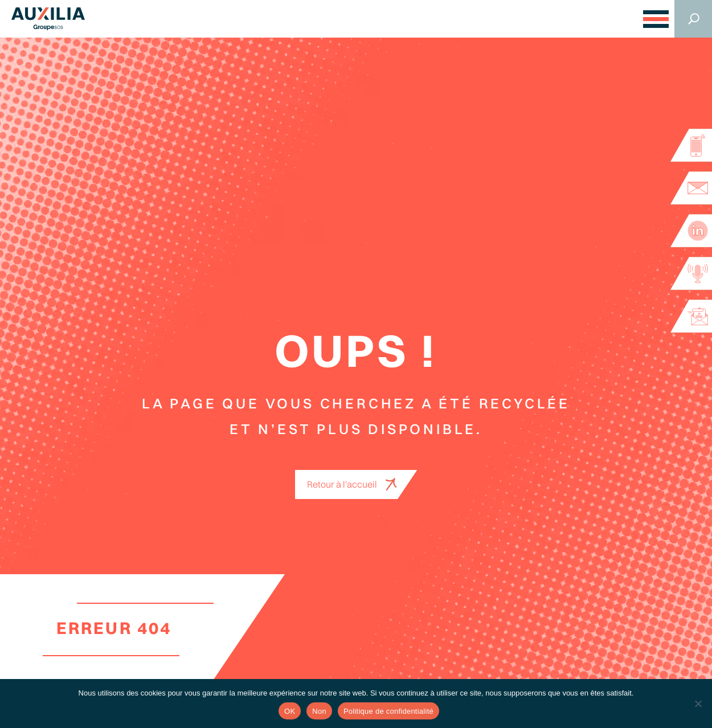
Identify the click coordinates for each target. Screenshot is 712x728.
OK (290, 711)
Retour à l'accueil (342, 484)
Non (319, 711)
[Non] (698, 704)
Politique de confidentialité (388, 711)
